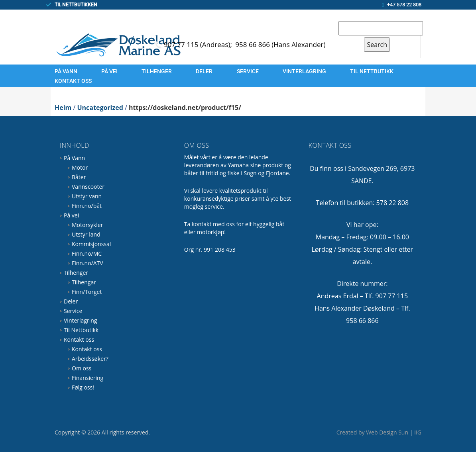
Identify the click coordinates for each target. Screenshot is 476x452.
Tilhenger (157, 71)
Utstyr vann (87, 196)
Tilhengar (84, 282)
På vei (109, 71)
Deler (204, 71)
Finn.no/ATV (88, 263)
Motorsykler (87, 225)
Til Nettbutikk (372, 71)
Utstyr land (86, 234)
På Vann (66, 71)
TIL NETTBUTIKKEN (76, 5)
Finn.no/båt (87, 206)
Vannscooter (88, 187)
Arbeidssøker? (90, 359)
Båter (79, 177)
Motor (80, 167)
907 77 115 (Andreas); (199, 44)
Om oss (82, 368)
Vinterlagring (304, 71)
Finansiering (88, 378)
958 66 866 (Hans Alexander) (280, 44)
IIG (418, 432)
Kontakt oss (73, 81)
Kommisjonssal (91, 244)
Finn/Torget (87, 292)
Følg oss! (83, 387)
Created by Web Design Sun (372, 432)
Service (248, 71)
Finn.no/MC (87, 253)
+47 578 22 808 (404, 5)
